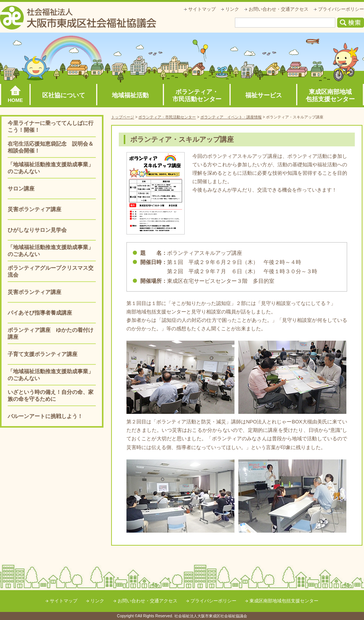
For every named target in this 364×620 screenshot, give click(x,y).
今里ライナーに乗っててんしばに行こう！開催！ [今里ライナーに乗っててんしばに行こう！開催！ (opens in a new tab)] (51, 126)
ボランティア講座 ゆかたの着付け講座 (51, 333)
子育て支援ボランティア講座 (43, 354)
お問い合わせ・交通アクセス (279, 9)
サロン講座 (21, 189)
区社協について (64, 95)
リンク (232, 9)
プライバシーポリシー (341, 9)
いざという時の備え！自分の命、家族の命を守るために (51, 395)
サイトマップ (202, 9)
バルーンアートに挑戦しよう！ (45, 416)
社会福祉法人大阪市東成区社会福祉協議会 (78, 18)
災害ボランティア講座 (34, 209)
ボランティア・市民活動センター (197, 95)
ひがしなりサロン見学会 (37, 230)
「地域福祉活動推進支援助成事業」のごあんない (51, 168)
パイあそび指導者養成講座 (40, 313)
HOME (15, 100)
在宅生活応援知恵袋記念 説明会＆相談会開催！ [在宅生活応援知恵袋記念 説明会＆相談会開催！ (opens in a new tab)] (51, 147)
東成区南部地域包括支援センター (330, 95)
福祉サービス (264, 95)
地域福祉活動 (130, 95)
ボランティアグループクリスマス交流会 (51, 271)
